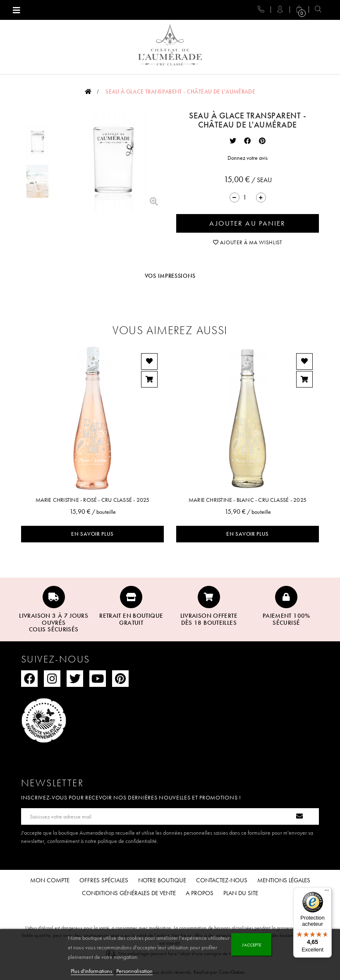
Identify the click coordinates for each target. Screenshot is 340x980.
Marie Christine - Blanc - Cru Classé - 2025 (248, 500)
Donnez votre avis (248, 158)
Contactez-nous (222, 880)
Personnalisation (134, 971)
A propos (200, 893)
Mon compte (50, 880)
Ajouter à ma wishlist (248, 242)
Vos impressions (170, 276)
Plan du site (241, 893)
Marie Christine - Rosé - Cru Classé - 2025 (93, 500)
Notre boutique (162, 880)
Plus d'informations (92, 971)
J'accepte (251, 945)
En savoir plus (92, 534)
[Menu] (327, 892)
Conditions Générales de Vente (129, 893)
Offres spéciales (104, 880)
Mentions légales (284, 880)
